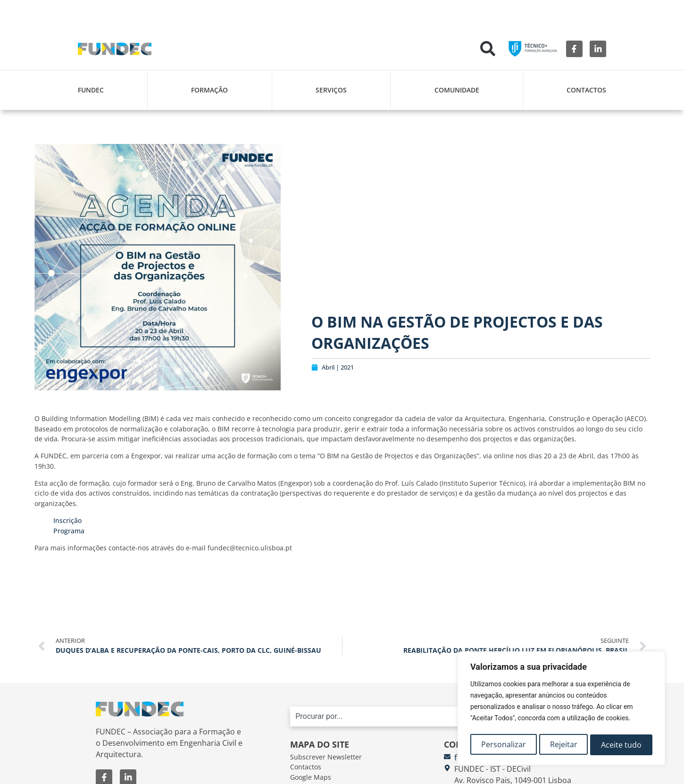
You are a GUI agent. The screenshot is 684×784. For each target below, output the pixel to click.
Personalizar (503, 745)
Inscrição (67, 520)
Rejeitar (564, 745)
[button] (488, 49)
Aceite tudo (622, 745)
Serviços (331, 90)
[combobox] (428, 717)
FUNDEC (91, 90)
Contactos (586, 90)
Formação (209, 90)
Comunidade (457, 90)
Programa (69, 531)
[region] (561, 710)
